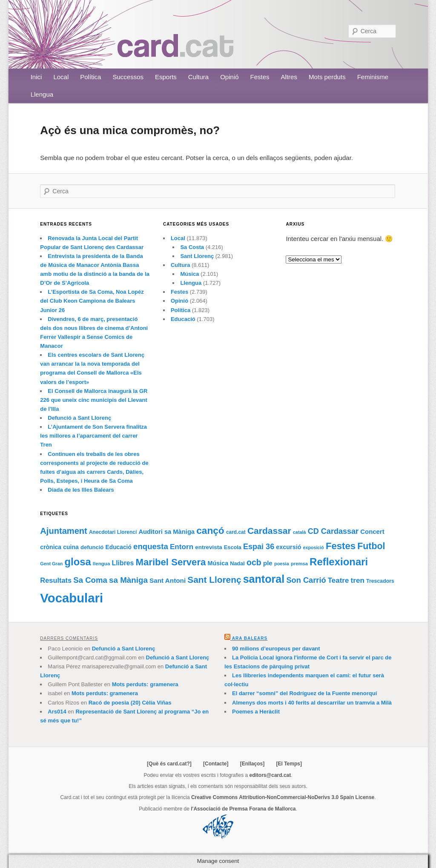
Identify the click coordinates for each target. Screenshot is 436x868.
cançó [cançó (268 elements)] (210, 530)
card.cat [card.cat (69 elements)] (236, 532)
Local (61, 77)
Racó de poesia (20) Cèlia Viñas (130, 703)
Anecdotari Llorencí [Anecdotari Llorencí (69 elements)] (113, 532)
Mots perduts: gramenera (145, 684)
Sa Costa (192, 247)
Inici (36, 77)
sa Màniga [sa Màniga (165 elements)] (128, 580)
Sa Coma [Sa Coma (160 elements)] (90, 580)
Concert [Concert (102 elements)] (372, 532)
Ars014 (57, 712)
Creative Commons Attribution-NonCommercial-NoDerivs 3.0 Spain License (283, 797)
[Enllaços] (252, 764)
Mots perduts (327, 77)
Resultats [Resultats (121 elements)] (56, 580)
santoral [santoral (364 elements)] (264, 579)
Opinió (229, 77)
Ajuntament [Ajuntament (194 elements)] (63, 531)
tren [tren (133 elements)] (358, 580)
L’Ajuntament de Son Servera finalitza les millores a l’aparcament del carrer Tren (93, 436)
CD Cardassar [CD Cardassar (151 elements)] (333, 531)
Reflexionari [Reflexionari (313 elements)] (339, 562)
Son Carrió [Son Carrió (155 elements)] (306, 580)
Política (90, 77)
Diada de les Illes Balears (81, 490)
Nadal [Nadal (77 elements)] (237, 564)
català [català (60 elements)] (300, 532)
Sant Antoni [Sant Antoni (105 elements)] (168, 580)
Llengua (42, 94)
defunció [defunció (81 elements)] (92, 547)
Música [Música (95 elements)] (218, 563)
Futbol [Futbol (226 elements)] (371, 546)
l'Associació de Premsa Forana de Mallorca (243, 809)
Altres (289, 77)
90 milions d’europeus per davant (276, 649)
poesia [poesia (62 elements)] (282, 564)
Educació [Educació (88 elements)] (119, 547)
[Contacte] (216, 764)
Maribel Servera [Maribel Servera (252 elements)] (171, 562)
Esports (166, 77)
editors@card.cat (270, 775)
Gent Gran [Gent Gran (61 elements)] (51, 564)
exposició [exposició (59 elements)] (314, 547)
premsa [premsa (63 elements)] (299, 564)
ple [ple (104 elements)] (268, 563)
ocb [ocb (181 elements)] (254, 562)
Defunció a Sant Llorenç (79, 418)
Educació (183, 319)
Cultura (198, 77)
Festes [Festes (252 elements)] (341, 546)
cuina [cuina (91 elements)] (71, 547)
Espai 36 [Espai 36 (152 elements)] (259, 547)
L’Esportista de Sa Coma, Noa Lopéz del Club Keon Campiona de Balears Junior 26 (92, 301)
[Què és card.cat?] (169, 764)
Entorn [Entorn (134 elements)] (182, 547)
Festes (260, 77)
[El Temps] (289, 764)
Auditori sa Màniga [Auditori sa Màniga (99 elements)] (166, 532)
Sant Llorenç (197, 256)
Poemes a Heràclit (256, 712)
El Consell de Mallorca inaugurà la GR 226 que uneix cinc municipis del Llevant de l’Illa (94, 400)
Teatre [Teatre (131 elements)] (338, 580)
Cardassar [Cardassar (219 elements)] (269, 531)
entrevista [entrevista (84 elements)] (208, 547)
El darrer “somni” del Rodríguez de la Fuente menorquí (304, 693)
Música (189, 274)
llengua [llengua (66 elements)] (102, 564)
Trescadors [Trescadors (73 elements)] (380, 581)
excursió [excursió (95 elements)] (288, 547)
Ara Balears (250, 638)
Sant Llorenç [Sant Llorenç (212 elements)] (214, 580)
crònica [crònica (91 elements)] (51, 547)
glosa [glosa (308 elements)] (78, 562)
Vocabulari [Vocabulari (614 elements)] (72, 598)
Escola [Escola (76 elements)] (233, 547)
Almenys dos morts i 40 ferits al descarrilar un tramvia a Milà (312, 703)
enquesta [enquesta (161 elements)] (151, 546)
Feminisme (373, 77)
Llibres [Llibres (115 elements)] (123, 563)
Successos (128, 77)
